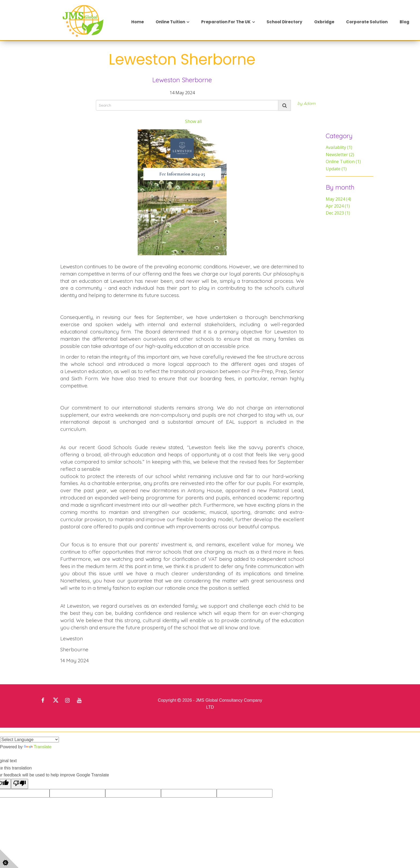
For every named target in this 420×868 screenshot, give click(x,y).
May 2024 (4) (338, 199)
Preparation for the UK (226, 22)
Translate (38, 747)
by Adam (306, 103)
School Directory (284, 22)
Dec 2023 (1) (338, 213)
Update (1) (336, 169)
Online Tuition (170, 22)
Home (138, 22)
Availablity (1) (339, 147)
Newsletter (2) (340, 155)
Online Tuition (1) (343, 161)
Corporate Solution (367, 22)
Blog (404, 22)
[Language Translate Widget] (29, 740)
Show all (193, 121)
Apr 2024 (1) (338, 206)
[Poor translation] (20, 784)
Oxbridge (324, 22)
